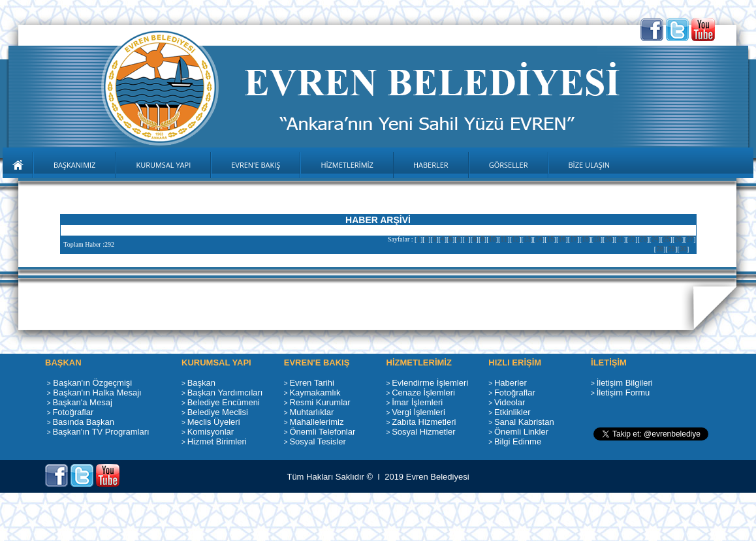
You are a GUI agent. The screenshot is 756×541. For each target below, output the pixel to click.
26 (678, 239)
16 (562, 239)
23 (643, 239)
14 (539, 239)
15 (550, 239)
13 (527, 239)
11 (504, 239)
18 (585, 239)
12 (515, 239)
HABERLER (431, 165)
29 (671, 249)
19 (597, 239)
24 (655, 239)
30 (683, 249)
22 (632, 239)
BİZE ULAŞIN (590, 165)
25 (666, 239)
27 (690, 239)
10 (492, 239)
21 (620, 239)
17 (574, 239)
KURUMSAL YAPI (163, 165)
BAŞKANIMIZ (74, 165)
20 (608, 239)
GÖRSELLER (509, 165)
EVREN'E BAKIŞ (256, 165)
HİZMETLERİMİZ (347, 165)
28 (660, 249)
